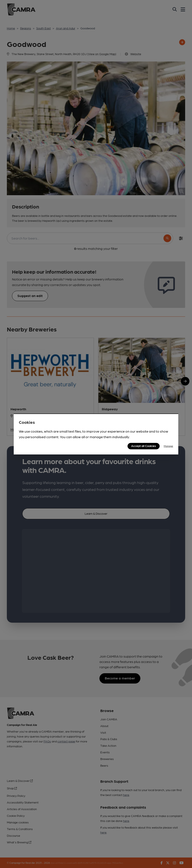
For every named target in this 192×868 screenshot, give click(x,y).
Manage (168, 446)
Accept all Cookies (144, 446)
